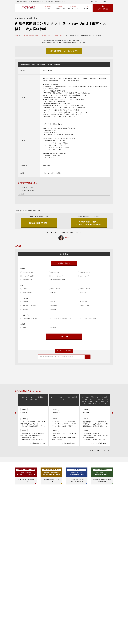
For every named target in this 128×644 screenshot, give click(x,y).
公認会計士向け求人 (28, 272)
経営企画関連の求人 (28, 280)
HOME (17, 35)
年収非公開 (83, 293)
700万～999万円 (55, 289)
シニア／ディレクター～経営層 (88, 318)
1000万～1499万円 (85, 289)
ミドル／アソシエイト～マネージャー (61, 318)
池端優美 (67, 238)
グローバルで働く (85, 306)
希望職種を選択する (64, 263)
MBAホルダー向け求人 (28, 276)
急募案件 (54, 309)
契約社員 (54, 328)
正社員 (24, 328)
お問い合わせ (106, 2)
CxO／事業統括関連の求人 (58, 280)
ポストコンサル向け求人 (58, 276)
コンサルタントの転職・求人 (27, 35)
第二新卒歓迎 (84, 302)
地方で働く (25, 309)
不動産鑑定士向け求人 (86, 272)
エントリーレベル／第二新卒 (30, 318)
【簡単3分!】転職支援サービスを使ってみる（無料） (64, 51)
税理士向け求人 (55, 272)
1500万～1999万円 (27, 293)
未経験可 (54, 302)
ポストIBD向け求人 (85, 276)
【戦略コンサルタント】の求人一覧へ (100, 451)
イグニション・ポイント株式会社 (52, 173)
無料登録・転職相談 (103, 9)
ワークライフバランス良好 (29, 306)
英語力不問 (54, 306)
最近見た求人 (94, 2)
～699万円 (25, 289)
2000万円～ (54, 293)
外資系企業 (25, 302)
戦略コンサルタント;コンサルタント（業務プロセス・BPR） (51, 35)
